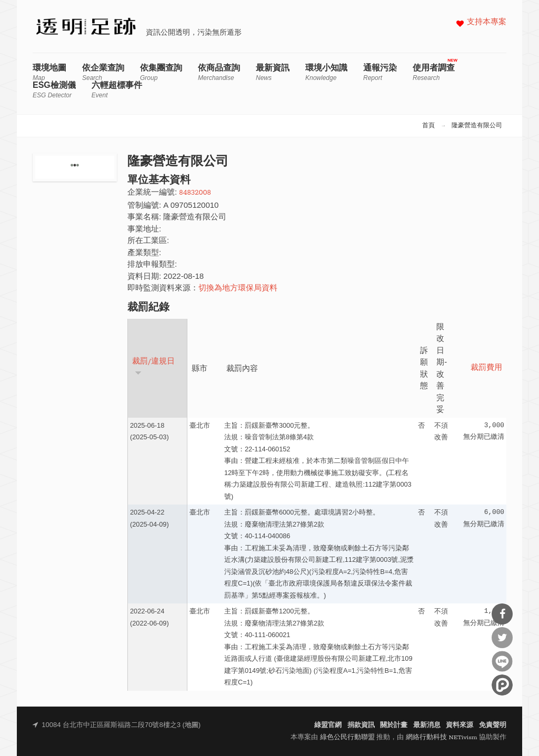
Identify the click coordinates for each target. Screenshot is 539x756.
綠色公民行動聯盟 (347, 737)
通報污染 (380, 72)
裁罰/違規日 (153, 366)
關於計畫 (394, 725)
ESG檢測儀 (54, 90)
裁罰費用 (486, 368)
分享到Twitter (502, 638)
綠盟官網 (328, 725)
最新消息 (427, 725)
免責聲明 (493, 725)
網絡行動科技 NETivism (442, 737)
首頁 (428, 126)
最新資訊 (273, 72)
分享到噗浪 (502, 685)
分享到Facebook (502, 614)
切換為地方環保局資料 (238, 289)
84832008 (195, 193)
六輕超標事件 (117, 90)
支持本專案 (487, 22)
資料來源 (460, 725)
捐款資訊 (361, 725)
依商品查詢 (219, 72)
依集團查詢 (161, 72)
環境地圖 (49, 72)
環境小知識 (326, 72)
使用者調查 (434, 72)
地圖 (192, 725)
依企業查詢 (103, 72)
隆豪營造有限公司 (477, 126)
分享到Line (502, 661)
